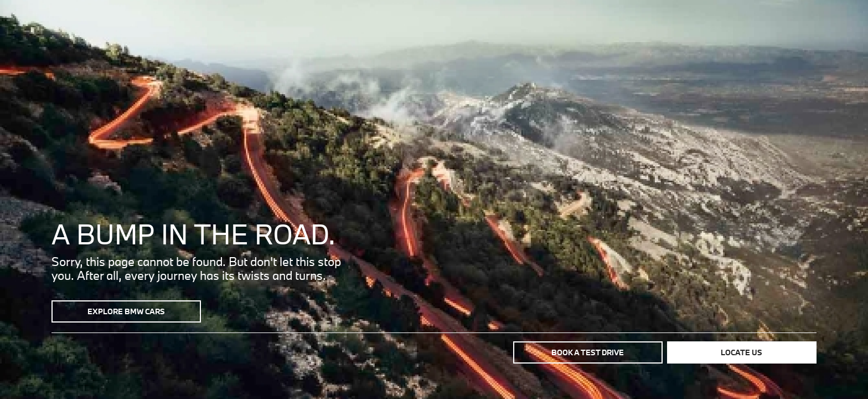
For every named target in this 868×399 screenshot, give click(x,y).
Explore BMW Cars (126, 311)
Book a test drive (588, 352)
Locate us (742, 352)
